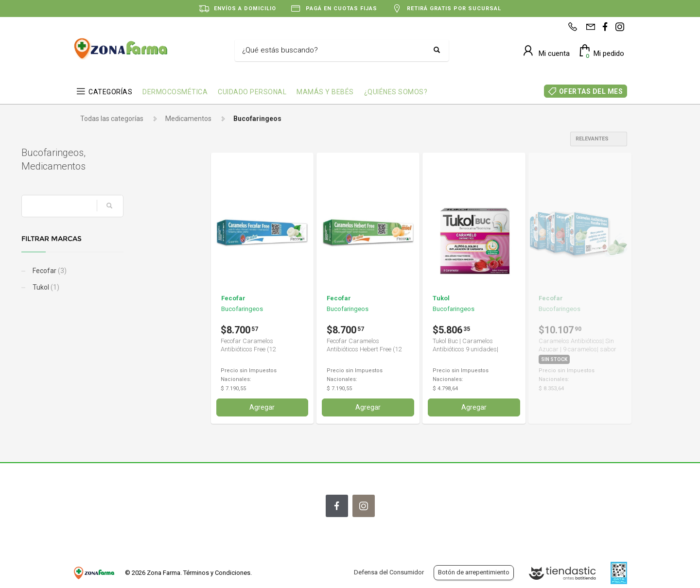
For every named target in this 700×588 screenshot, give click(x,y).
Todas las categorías (112, 119)
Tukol (97, 287)
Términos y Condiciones (217, 573)
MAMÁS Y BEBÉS (325, 92)
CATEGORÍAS (110, 92)
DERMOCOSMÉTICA (175, 92)
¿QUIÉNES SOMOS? (396, 92)
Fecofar (100, 271)
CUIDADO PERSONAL (252, 92)
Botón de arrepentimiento (474, 572)
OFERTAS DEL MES (591, 91)
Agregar (262, 407)
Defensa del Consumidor (389, 572)
